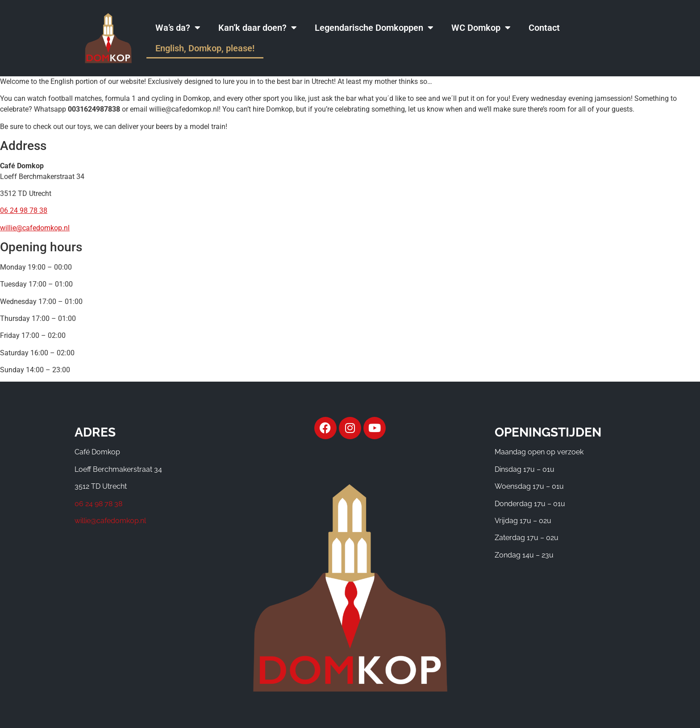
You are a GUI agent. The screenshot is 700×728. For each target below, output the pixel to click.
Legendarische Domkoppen (374, 28)
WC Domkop (481, 28)
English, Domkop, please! (205, 48)
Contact (544, 28)
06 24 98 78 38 (24, 210)
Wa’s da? (178, 28)
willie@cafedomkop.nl (35, 228)
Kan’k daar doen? (258, 28)
